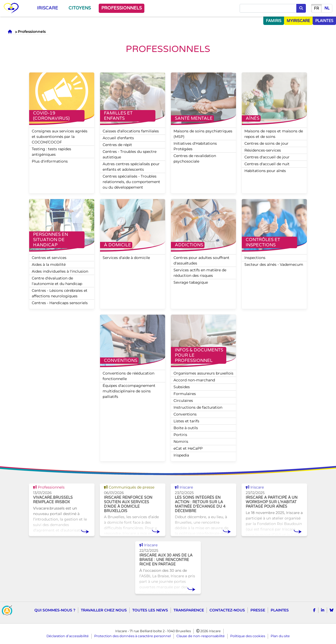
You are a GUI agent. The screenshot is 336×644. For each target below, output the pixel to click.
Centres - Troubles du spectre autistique (130, 154)
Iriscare (48, 8)
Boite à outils (186, 428)
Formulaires (185, 394)
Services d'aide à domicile (126, 258)
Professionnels (122, 8)
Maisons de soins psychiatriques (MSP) (203, 134)
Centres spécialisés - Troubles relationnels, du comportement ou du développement (131, 182)
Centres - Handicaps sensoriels (60, 303)
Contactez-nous (227, 610)
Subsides (182, 387)
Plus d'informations (50, 161)
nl (327, 8)
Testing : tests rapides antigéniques (51, 152)
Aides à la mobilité (49, 264)
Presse (258, 610)
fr (316, 9)
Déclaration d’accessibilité (68, 636)
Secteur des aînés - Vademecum (274, 264)
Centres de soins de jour (266, 143)
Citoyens (80, 8)
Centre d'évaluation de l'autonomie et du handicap (57, 281)
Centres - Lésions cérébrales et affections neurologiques (60, 293)
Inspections (255, 258)
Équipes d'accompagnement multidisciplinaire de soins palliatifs (129, 391)
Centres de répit (117, 145)
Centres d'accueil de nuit (267, 164)
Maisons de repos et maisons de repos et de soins (274, 134)
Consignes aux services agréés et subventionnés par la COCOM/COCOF (60, 137)
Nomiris (181, 442)
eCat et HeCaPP (188, 448)
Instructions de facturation (198, 407)
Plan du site (280, 636)
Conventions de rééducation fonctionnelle (128, 376)
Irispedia (181, 455)
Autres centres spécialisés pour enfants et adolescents (131, 167)
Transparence (189, 610)
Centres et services (49, 258)
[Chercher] (268, 8)
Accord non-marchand (194, 380)
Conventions (185, 414)
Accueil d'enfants (118, 138)
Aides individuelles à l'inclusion (60, 271)
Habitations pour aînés (265, 171)
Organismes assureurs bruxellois (203, 373)
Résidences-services (263, 150)
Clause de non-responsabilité (201, 636)
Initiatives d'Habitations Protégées (195, 146)
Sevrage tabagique (191, 282)
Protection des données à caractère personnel (133, 636)
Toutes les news (150, 610)
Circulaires (183, 401)
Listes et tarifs (186, 421)
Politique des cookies (248, 636)
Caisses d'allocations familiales (131, 131)
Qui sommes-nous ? (55, 610)
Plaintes (280, 610)
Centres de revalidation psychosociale (195, 159)
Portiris (180, 435)
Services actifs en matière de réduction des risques (200, 273)
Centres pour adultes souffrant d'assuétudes (201, 260)
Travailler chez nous (104, 610)
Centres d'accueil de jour (267, 157)
